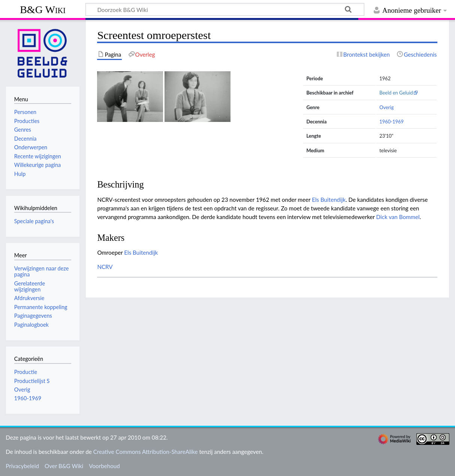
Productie (26, 372)
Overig (386, 107)
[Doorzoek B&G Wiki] (225, 9)
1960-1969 (391, 122)
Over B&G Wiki (64, 466)
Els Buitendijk (329, 200)
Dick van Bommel (398, 217)
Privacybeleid (22, 466)
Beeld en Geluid (396, 93)
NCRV (105, 267)
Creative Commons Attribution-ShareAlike (146, 452)
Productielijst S (32, 381)
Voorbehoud (104, 466)
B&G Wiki (43, 10)
